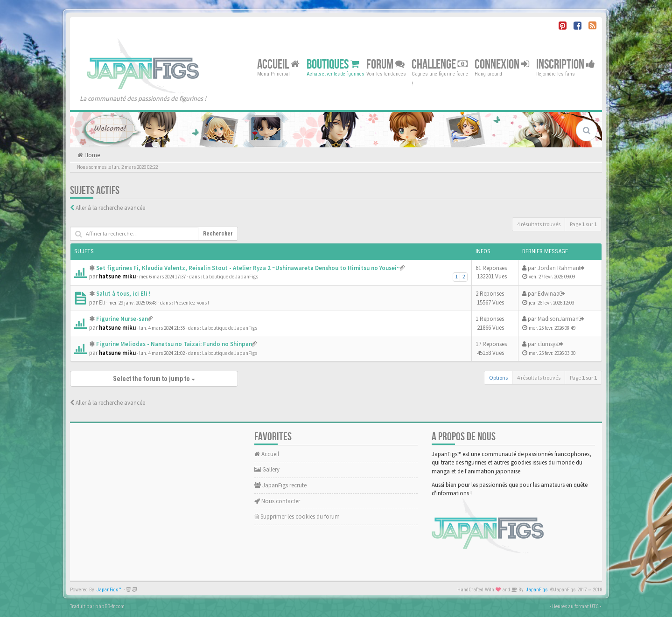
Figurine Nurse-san (122, 319)
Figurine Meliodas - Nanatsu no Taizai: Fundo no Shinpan (174, 344)
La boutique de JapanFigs (231, 277)
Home (91, 155)
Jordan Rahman (558, 268)
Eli (102, 302)
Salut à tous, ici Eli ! (123, 294)
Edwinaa (549, 294)
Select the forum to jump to (154, 379)
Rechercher (218, 234)
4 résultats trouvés (539, 224)
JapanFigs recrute (280, 485)
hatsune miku (117, 276)
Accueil (278, 64)
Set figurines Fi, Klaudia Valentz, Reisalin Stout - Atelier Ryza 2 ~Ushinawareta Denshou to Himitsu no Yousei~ (248, 268)
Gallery (267, 469)
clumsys (548, 344)
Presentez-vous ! (192, 303)
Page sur (583, 224)
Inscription (566, 64)
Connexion (502, 64)
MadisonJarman (558, 319)
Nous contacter (277, 501)
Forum (385, 64)
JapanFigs (537, 590)
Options (498, 378)
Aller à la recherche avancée (110, 208)
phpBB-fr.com (110, 606)
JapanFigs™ (109, 590)
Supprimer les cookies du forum (297, 516)
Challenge (440, 64)
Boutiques (333, 64)
